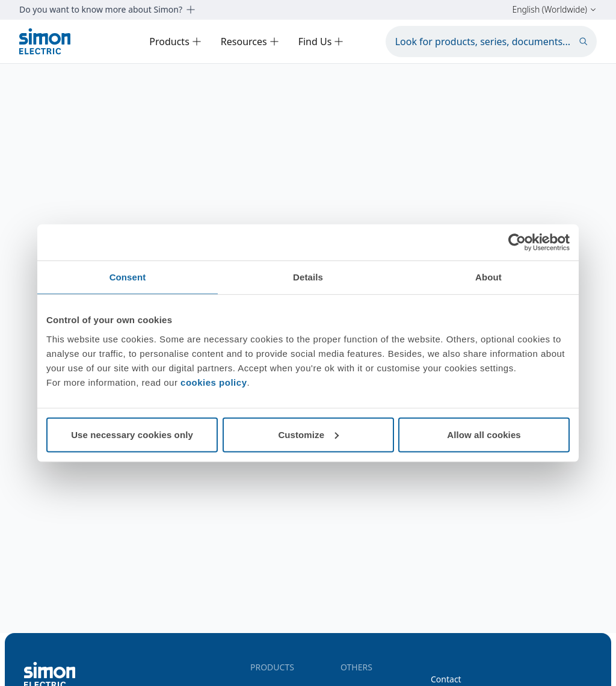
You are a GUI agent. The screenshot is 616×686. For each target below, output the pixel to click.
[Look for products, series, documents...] (491, 42)
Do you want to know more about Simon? (107, 10)
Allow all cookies (484, 434)
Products (175, 42)
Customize (308, 434)
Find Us (321, 42)
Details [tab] (308, 277)
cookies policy (214, 382)
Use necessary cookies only (132, 434)
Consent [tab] (128, 277)
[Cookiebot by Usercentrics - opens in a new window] (517, 243)
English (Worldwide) (554, 10)
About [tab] (488, 277)
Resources (250, 42)
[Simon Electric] (45, 41)
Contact (446, 679)
